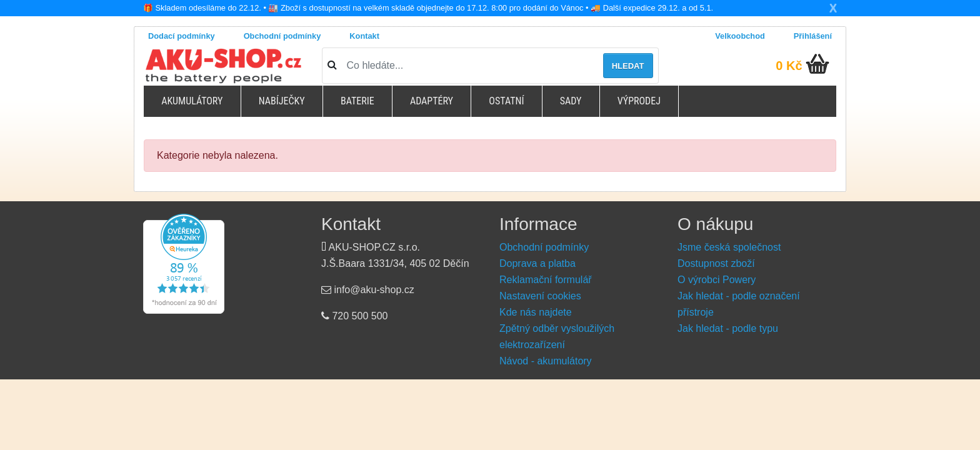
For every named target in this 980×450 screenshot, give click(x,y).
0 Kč (789, 66)
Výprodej (639, 101)
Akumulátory (192, 101)
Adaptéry (432, 101)
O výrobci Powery (717, 280)
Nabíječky (282, 101)
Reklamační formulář (546, 280)
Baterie (357, 101)
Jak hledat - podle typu (728, 328)
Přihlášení (813, 36)
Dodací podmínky (182, 36)
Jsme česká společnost (729, 247)
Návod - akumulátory (546, 361)
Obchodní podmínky (282, 36)
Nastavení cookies (540, 296)
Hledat (628, 66)
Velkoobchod (740, 36)
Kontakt (364, 36)
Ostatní (506, 101)
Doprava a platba (537, 263)
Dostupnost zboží (716, 263)
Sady (571, 101)
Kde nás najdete (536, 312)
